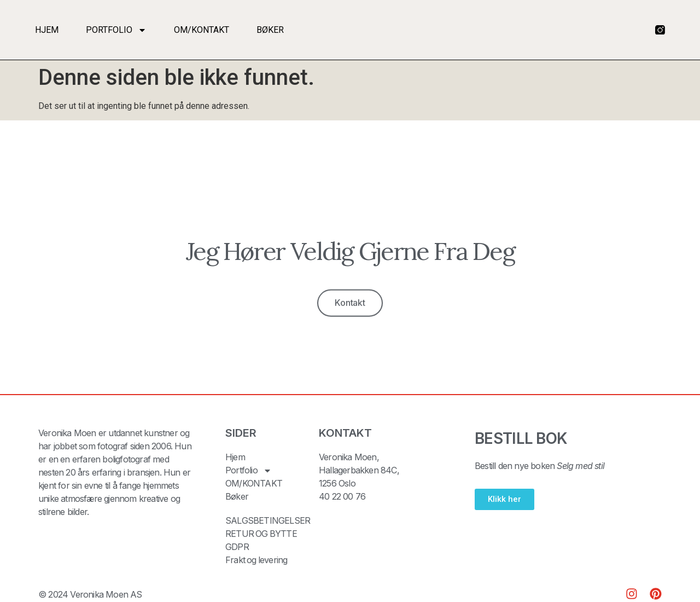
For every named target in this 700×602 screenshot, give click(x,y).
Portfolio (116, 30)
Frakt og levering (257, 560)
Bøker (270, 30)
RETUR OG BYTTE (262, 534)
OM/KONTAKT (202, 30)
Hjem (47, 30)
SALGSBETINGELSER (268, 521)
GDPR (237, 547)
